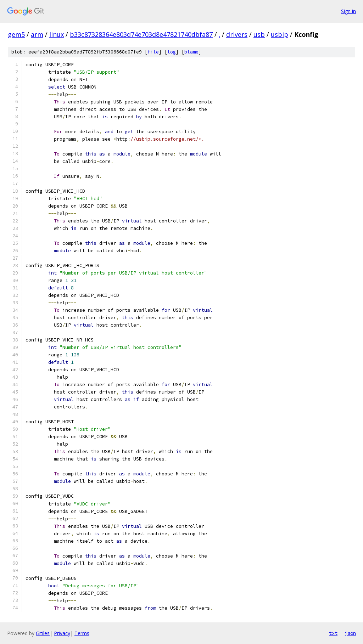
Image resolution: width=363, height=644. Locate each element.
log (172, 52)
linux (57, 34)
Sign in (348, 11)
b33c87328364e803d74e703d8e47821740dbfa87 (141, 34)
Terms (82, 633)
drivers (237, 34)
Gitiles (43, 633)
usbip (280, 34)
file (153, 52)
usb (259, 34)
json (350, 633)
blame (191, 52)
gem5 (16, 34)
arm (37, 34)
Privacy (62, 633)
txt (333, 633)
